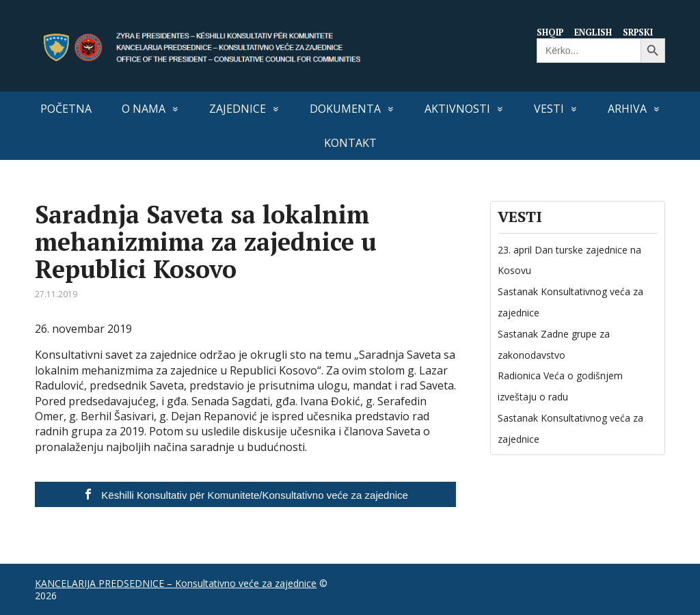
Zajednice (238, 109)
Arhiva (627, 109)
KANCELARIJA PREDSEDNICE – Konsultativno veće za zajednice (176, 583)
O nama (144, 109)
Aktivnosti (457, 109)
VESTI (549, 109)
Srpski (638, 32)
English (593, 32)
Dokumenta (345, 109)
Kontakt (350, 143)
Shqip (549, 32)
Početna (66, 109)
